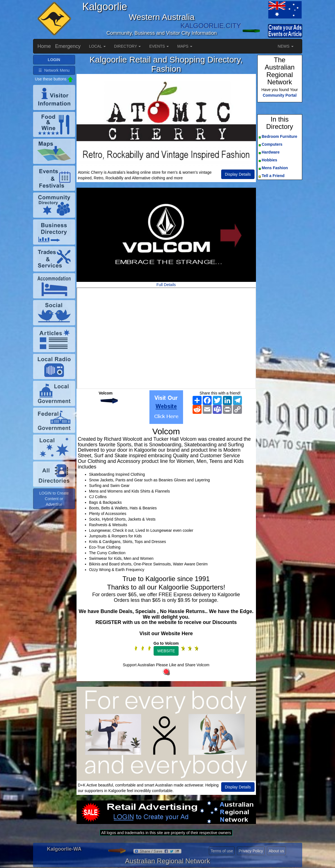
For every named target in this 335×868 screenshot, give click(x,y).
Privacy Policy (251, 851)
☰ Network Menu (54, 70)
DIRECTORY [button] (128, 46)
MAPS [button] (185, 46)
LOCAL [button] (97, 46)
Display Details (238, 174)
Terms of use (222, 851)
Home (44, 46)
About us (276, 851)
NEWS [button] (286, 46)
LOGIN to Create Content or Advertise (54, 499)
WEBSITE (166, 651)
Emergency (68, 46)
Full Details (166, 285)
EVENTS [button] (159, 46)
